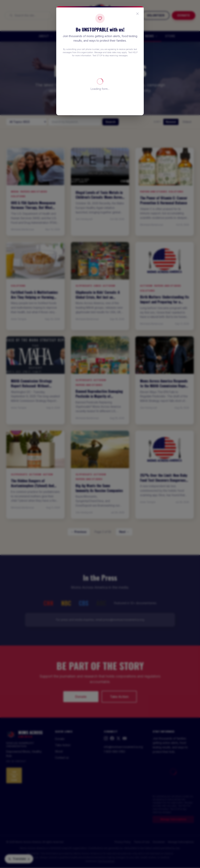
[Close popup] (137, 14)
